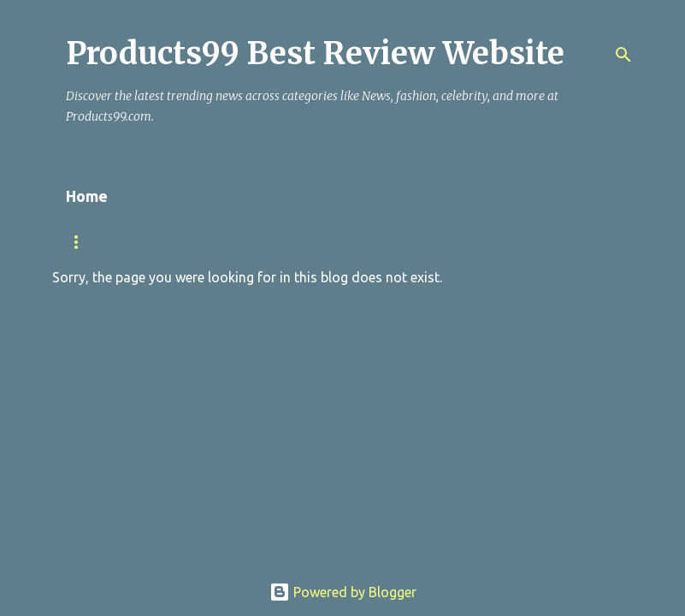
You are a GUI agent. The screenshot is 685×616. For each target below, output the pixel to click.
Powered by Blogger (343, 592)
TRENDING (94, 242)
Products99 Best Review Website (315, 53)
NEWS (174, 242)
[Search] (623, 55)
